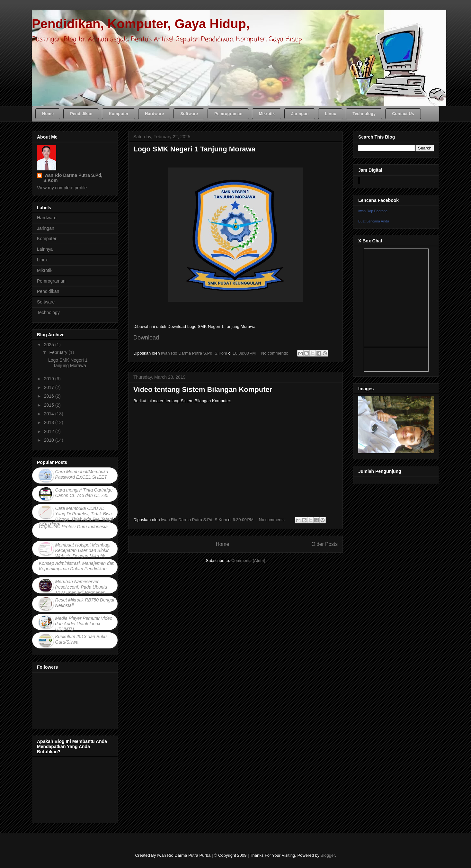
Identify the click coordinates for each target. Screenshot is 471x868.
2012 (50, 431)
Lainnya (45, 249)
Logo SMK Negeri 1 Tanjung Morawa (194, 149)
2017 (50, 387)
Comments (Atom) (248, 561)
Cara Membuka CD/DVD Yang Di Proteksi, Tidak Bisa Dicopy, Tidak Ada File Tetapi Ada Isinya (76, 516)
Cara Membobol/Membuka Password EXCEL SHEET (82, 474)
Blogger (328, 855)
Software (46, 302)
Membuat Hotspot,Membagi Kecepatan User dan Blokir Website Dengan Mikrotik (83, 550)
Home (222, 544)
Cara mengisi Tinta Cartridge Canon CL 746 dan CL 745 (84, 493)
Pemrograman (51, 281)
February (59, 352)
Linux (42, 260)
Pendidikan (48, 291)
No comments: (275, 353)
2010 (50, 440)
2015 (50, 405)
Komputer (47, 239)
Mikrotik (45, 270)
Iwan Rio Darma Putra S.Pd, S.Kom (73, 178)
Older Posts (325, 544)
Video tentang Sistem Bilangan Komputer (203, 389)
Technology (48, 312)
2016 (50, 396)
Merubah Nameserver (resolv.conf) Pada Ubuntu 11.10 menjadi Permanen (81, 587)
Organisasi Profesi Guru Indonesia (73, 527)
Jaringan (46, 228)
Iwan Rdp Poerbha (373, 211)
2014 (50, 414)
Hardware (47, 218)
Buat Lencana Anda (374, 221)
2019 (50, 379)
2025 (50, 345)
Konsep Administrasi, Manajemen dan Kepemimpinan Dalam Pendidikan (77, 566)
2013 (50, 422)
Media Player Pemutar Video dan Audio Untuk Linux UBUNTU (84, 624)
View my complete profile (62, 188)
